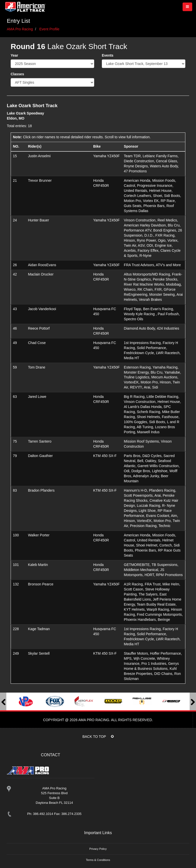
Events (108, 55)
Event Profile (49, 29)
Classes (17, 74)
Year (14, 55)
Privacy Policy (98, 849)
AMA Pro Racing (20, 29)
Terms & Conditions (98, 860)
